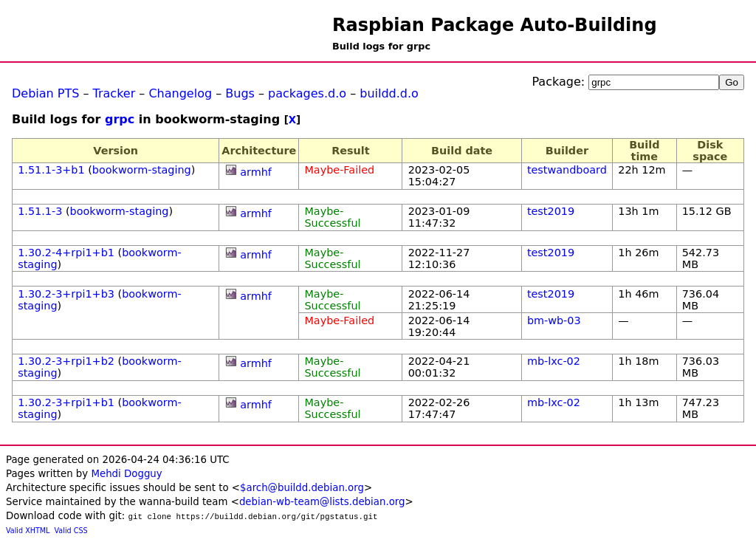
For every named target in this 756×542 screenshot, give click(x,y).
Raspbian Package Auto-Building (495, 25)
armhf (256, 172)
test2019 (551, 211)
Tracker (114, 93)
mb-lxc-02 (554, 361)
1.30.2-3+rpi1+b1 (66, 402)
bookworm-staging (142, 170)
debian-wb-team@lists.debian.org (322, 502)
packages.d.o (307, 93)
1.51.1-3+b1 (51, 170)
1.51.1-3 (40, 211)
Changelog (180, 93)
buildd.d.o (389, 93)
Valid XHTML (28, 531)
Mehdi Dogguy (126, 474)
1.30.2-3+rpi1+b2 (66, 361)
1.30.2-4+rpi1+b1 (66, 253)
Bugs (240, 93)
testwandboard (567, 170)
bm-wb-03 (554, 320)
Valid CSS (71, 531)
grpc (120, 119)
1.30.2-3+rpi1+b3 (66, 294)
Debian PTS (45, 93)
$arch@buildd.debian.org (302, 488)
